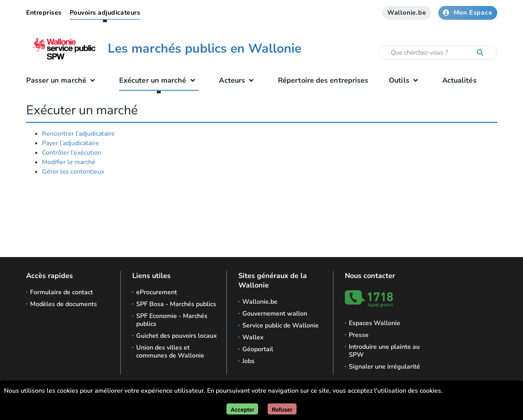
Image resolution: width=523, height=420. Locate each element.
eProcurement (157, 292)
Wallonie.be (407, 13)
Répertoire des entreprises (323, 80)
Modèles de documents (64, 304)
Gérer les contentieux (73, 172)
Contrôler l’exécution (72, 153)
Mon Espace (468, 13)
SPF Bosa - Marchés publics (176, 304)
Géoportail (258, 349)
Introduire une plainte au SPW (384, 351)
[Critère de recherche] (438, 53)
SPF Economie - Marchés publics (172, 320)
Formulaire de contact (62, 292)
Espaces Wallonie (375, 323)
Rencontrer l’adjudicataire (78, 134)
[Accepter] (242, 409)
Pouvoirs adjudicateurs (105, 13)
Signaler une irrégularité (384, 367)
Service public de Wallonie (281, 325)
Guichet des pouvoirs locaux (177, 336)
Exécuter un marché (159, 80)
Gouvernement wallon (275, 314)
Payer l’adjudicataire (70, 143)
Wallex (253, 337)
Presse (359, 335)
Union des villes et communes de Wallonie (170, 352)
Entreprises (44, 13)
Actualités (459, 80)
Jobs (248, 361)
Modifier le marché (69, 162)
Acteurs (238, 80)
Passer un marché (63, 80)
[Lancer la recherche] (482, 53)
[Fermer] (282, 409)
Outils (405, 80)
